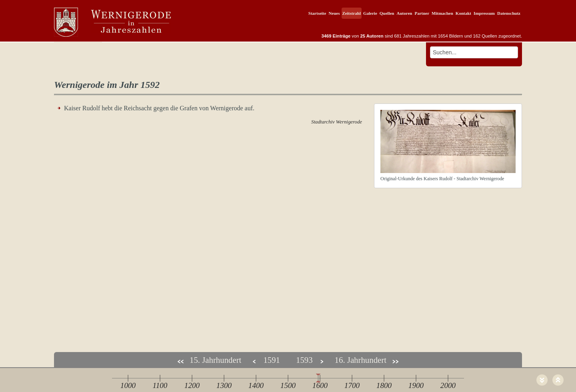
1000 (128, 385)
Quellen (387, 13)
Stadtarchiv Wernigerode (337, 122)
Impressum (484, 13)
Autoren (404, 13)
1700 (352, 385)
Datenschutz (509, 13)
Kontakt (463, 13)
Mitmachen (442, 13)
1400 (256, 385)
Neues (334, 13)
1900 (416, 385)
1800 (384, 385)
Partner (422, 13)
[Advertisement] (288, 277)
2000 (448, 385)
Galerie (370, 13)
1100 (160, 385)
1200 (192, 385)
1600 (320, 385)
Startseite (317, 13)
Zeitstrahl (352, 13)
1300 (224, 385)
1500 (288, 385)
